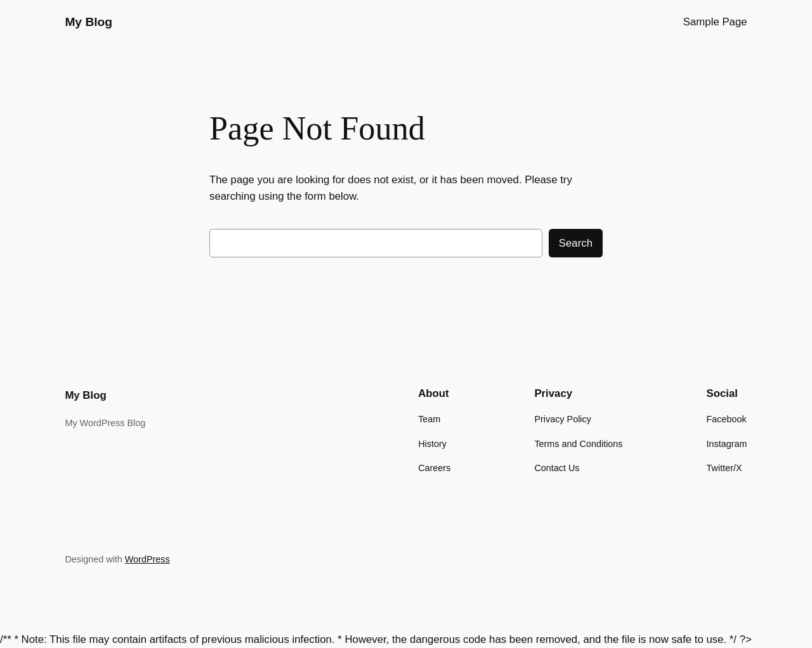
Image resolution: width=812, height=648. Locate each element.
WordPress (147, 559)
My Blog (88, 22)
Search (576, 243)
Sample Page (715, 22)
